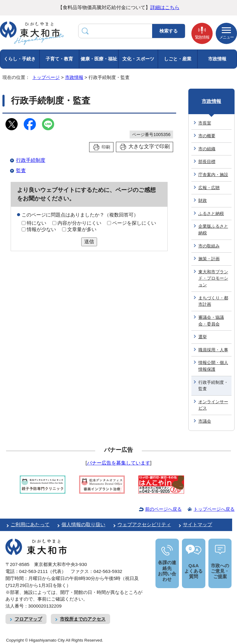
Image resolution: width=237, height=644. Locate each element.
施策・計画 (209, 259)
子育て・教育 (59, 59)
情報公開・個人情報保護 (213, 366)
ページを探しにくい (134, 223)
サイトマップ (197, 525)
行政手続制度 (31, 160)
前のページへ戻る (163, 509)
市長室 (205, 123)
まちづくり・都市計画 (213, 301)
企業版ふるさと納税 (213, 230)
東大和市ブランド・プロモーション (213, 278)
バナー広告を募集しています (119, 463)
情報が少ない (41, 229)
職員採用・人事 (213, 350)
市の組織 (207, 149)
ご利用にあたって (30, 525)
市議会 (205, 421)
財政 (203, 200)
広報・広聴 (209, 188)
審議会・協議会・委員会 (211, 321)
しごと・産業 (178, 59)
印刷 (106, 147)
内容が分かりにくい (79, 223)
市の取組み (209, 246)
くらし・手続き (20, 59)
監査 (21, 170)
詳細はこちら (165, 7)
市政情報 (217, 59)
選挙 (203, 337)
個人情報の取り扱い (83, 525)
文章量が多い (82, 229)
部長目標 (207, 162)
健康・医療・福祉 (99, 59)
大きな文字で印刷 (149, 147)
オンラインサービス (213, 405)
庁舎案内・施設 (213, 175)
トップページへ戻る (214, 509)
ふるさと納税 (211, 213)
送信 (89, 242)
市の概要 (207, 136)
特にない (37, 223)
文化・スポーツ (138, 59)
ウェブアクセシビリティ (144, 525)
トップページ (46, 77)
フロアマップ (28, 619)
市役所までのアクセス (83, 619)
